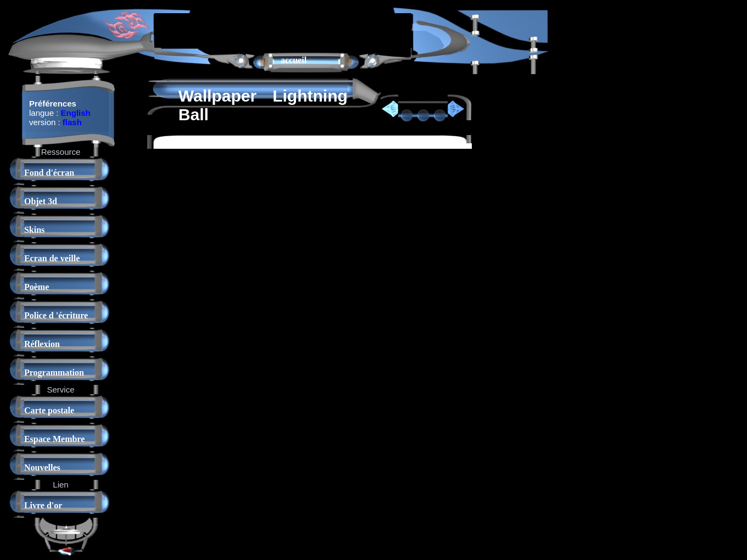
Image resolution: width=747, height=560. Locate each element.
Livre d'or (43, 505)
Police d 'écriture (56, 315)
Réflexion (42, 344)
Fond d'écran (49, 173)
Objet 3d (41, 201)
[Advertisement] (283, 30)
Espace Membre (54, 439)
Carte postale (49, 410)
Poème (37, 287)
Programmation (54, 373)
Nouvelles (42, 467)
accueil (294, 60)
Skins (34, 230)
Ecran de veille (52, 258)
